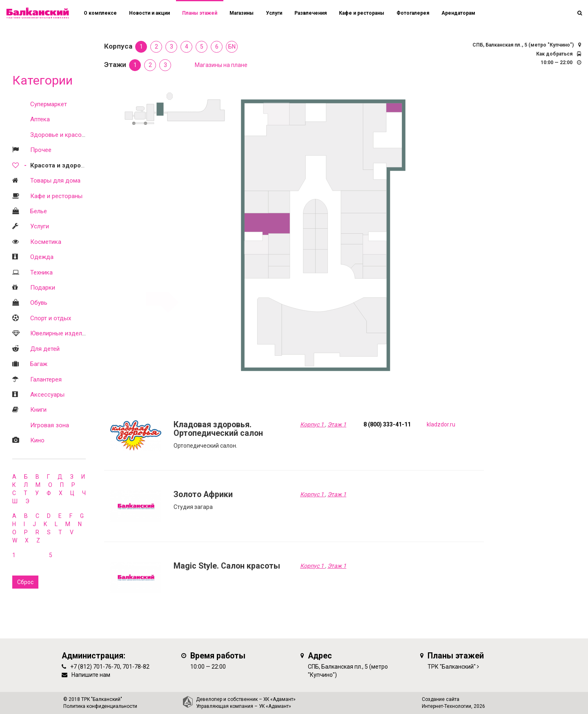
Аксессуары (47, 395)
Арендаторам (458, 13)
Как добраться (554, 54)
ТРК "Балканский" (452, 667)
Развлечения (311, 13)
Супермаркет (49, 104)
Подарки (43, 288)
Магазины (242, 13)
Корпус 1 (313, 424)
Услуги (40, 226)
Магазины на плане (221, 65)
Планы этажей (200, 13)
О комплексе (100, 13)
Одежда (42, 257)
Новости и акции (149, 13)
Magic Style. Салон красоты (227, 566)
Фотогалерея (413, 13)
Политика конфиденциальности (100, 706)
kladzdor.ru (441, 424)
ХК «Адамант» (280, 699)
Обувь (39, 303)
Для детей (45, 349)
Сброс (25, 582)
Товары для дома (55, 181)
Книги (38, 410)
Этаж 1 (337, 424)
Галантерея (46, 379)
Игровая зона (50, 425)
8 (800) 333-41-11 (387, 424)
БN (232, 47)
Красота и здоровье (61, 165)
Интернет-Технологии (447, 706)
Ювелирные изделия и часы (70, 333)
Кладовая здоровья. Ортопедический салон (218, 429)
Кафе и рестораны (56, 196)
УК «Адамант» (275, 706)
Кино (37, 440)
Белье (39, 211)
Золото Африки (203, 494)
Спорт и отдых (51, 318)
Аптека (40, 119)
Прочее (41, 150)
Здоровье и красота (59, 135)
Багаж (39, 364)
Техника (41, 272)
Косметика (46, 242)
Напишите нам (91, 675)
